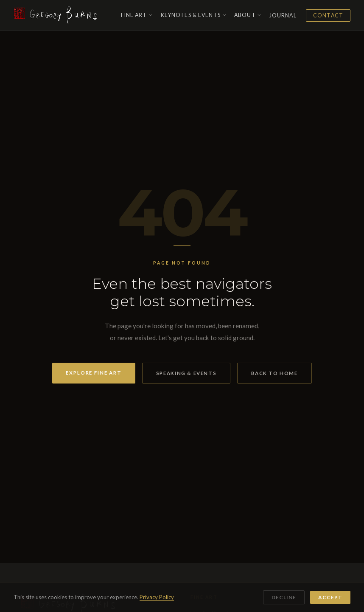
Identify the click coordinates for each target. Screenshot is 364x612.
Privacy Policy (157, 597)
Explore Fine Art (94, 373)
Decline (284, 597)
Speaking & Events (186, 373)
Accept (330, 597)
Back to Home (274, 373)
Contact (328, 16)
